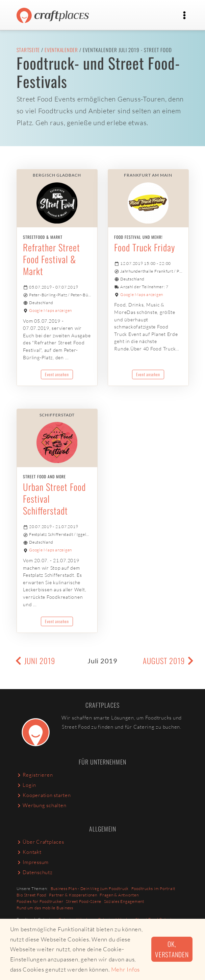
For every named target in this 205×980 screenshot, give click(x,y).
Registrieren (35, 775)
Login (27, 785)
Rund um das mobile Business (45, 908)
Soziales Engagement (124, 901)
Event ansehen (57, 374)
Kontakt (29, 852)
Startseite (28, 50)
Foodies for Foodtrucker (40, 901)
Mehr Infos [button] (126, 969)
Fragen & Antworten (119, 895)
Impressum (33, 862)
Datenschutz (35, 872)
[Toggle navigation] (185, 15)
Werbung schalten (42, 805)
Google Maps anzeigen (50, 311)
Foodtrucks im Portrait (153, 888)
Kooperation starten (44, 795)
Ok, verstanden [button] (172, 949)
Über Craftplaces (40, 842)
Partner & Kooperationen (73, 895)
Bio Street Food (32, 895)
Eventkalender (61, 50)
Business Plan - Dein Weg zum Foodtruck (90, 888)
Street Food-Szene (84, 901)
